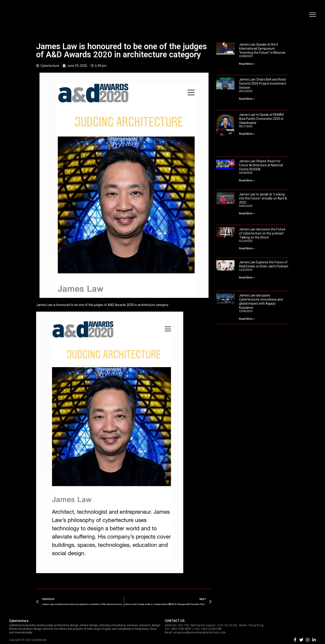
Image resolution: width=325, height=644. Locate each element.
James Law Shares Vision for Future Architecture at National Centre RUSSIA (261, 165)
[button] (313, 15)
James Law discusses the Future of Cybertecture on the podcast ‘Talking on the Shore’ (262, 233)
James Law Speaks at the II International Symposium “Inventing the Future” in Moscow (262, 49)
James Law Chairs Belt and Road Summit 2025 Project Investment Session (263, 83)
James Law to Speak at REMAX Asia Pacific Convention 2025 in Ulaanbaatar (261, 119)
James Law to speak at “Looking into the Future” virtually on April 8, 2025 (263, 198)
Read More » (247, 64)
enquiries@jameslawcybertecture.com (200, 632)
